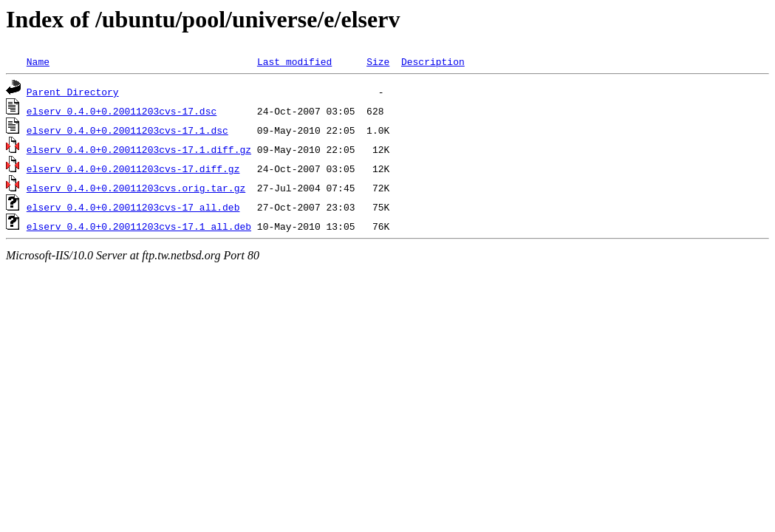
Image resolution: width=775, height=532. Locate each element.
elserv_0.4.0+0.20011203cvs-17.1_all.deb (139, 226)
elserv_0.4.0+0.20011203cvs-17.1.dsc (127, 130)
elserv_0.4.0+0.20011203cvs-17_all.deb (133, 207)
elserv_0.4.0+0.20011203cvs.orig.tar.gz (136, 188)
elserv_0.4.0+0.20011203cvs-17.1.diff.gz (139, 149)
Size (378, 61)
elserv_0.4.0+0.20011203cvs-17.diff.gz (133, 168)
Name (38, 61)
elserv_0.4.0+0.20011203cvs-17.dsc (122, 111)
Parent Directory (73, 92)
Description (433, 61)
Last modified (294, 61)
